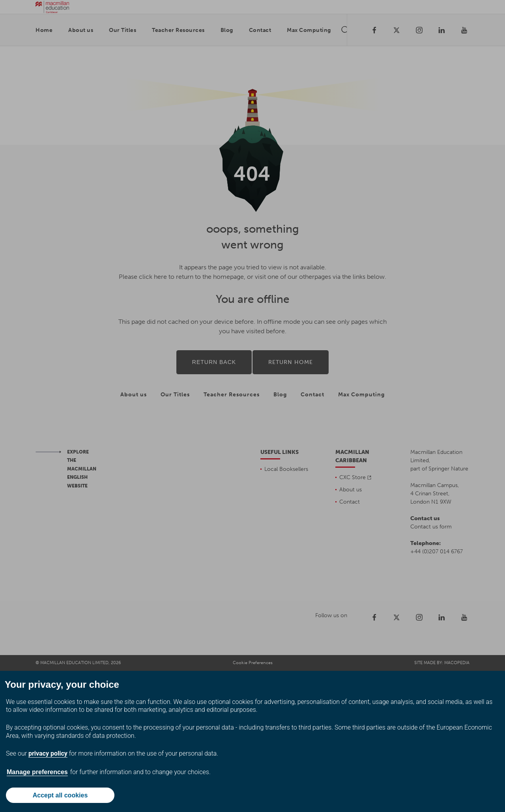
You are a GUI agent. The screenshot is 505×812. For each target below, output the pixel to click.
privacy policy (48, 753)
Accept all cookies (60, 795)
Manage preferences (37, 772)
